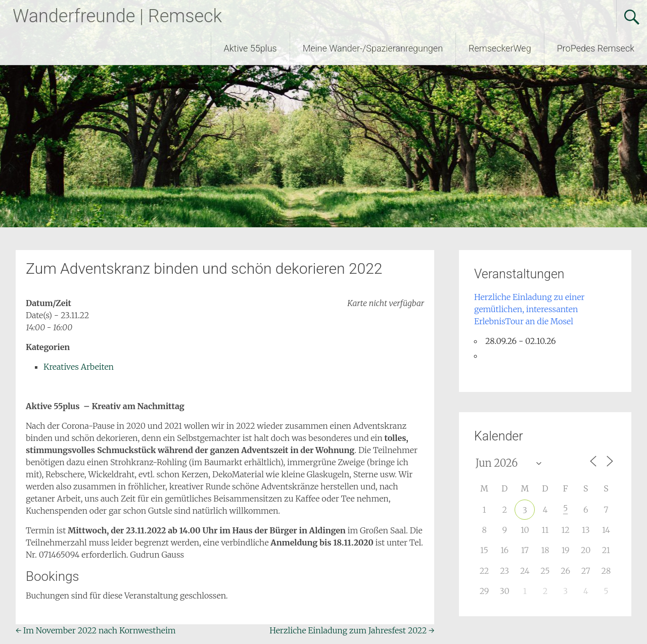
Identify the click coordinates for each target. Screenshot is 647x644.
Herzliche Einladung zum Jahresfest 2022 (352, 630)
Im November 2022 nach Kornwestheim (96, 630)
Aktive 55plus (250, 48)
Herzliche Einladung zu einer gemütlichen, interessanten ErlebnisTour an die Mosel (529, 309)
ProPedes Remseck (596, 48)
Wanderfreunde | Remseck (117, 16)
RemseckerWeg (500, 48)
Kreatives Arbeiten (79, 367)
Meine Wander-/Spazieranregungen (373, 48)
